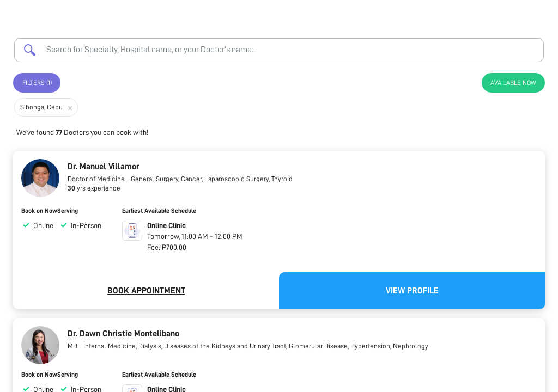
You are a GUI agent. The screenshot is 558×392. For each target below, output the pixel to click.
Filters (37, 83)
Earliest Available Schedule (159, 211)
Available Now (513, 83)
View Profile (412, 291)
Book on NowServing (50, 211)
